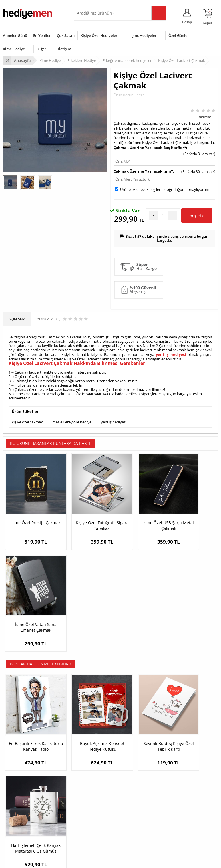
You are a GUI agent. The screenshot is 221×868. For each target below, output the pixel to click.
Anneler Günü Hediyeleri (22, 821)
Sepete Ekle (197, 217)
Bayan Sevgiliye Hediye (169, 760)
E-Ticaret (93, 861)
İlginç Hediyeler (143, 35)
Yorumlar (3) (207, 117)
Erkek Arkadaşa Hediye (95, 734)
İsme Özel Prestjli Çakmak (30, 512)
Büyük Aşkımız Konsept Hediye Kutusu (84, 621)
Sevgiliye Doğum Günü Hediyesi (175, 743)
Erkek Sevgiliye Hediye (168, 751)
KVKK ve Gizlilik (15, 760)
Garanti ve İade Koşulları (22, 751)
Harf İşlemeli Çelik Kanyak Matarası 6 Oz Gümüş (191, 621)
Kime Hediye (14, 49)
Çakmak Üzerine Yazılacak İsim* (143, 171)
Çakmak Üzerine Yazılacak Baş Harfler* (150, 148)
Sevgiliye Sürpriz (90, 760)
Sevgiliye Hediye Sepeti (169, 734)
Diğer (41, 49)
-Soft (81, 861)
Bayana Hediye (89, 803)
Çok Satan (66, 35)
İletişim (65, 49)
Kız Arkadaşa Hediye (93, 743)
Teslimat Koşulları (17, 725)
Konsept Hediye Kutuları (169, 725)
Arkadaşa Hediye (90, 829)
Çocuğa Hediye (89, 812)
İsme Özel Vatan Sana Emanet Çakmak (191, 512)
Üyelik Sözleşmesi (17, 734)
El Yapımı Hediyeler (92, 751)
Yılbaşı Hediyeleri (17, 812)
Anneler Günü (15, 35)
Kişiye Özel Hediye (91, 725)
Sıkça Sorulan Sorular (20, 768)
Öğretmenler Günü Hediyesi (25, 829)
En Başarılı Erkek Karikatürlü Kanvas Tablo (30, 621)
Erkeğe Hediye (88, 795)
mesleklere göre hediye (72, 421)
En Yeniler (42, 35)
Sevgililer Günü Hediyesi (22, 795)
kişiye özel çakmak (27, 421)
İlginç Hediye (87, 838)
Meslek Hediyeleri (91, 768)
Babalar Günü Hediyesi (21, 838)
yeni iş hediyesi (171, 354)
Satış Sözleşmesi (16, 743)
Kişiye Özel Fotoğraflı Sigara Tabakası (84, 512)
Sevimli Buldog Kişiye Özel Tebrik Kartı (138, 618)
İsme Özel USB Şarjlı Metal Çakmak (137, 512)
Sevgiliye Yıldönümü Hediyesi (173, 768)
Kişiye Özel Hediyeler (99, 35)
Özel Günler (179, 35)
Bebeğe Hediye (89, 821)
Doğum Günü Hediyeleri (22, 803)
